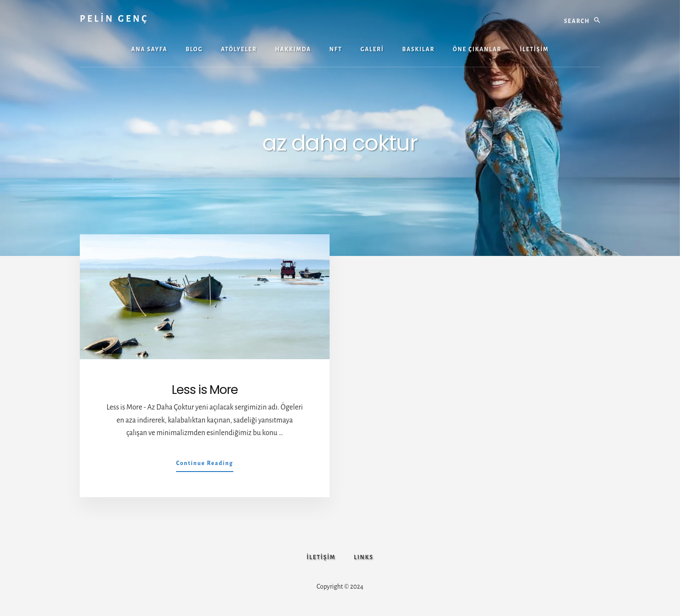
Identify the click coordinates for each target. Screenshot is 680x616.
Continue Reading (205, 465)
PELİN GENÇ (114, 19)
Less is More (205, 390)
